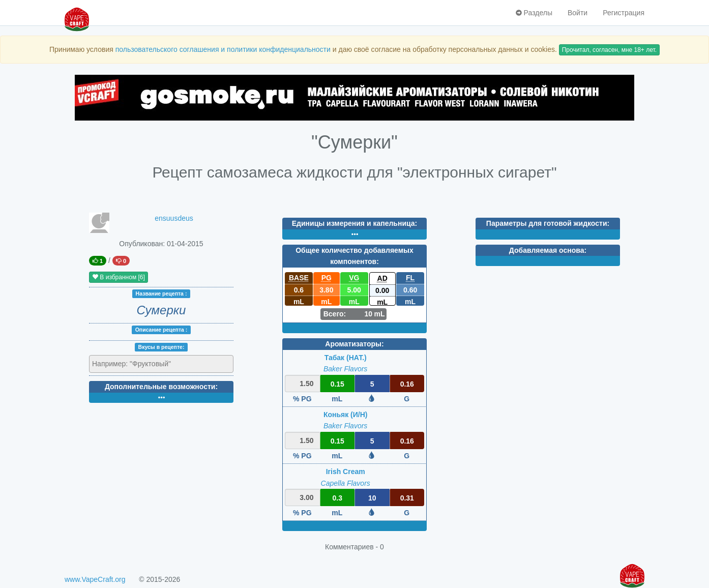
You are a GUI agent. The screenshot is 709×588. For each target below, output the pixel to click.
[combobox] (161, 364)
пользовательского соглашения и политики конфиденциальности (223, 49)
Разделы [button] (534, 13)
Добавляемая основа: (548, 250)
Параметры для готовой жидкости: (548, 223)
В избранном (119, 277)
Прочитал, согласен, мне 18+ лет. (609, 50)
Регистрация (624, 13)
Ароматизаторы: (354, 344)
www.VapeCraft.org (95, 579)
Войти (578, 13)
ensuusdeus (174, 218)
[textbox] (137, 364)
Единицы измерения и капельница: (355, 223)
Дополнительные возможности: (161, 387)
